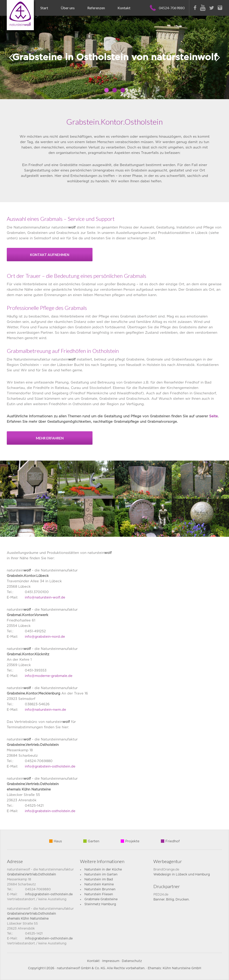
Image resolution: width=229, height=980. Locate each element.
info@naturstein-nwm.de (45, 710)
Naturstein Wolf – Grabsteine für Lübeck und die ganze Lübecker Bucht (20, 15)
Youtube (203, 8)
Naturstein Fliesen (99, 894)
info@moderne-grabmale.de (49, 676)
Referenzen (96, 8)
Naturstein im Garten (101, 875)
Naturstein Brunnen (100, 889)
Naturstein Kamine (99, 884)
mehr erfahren (50, 438)
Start (44, 8)
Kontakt (124, 8)
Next (218, 58)
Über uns (68, 8)
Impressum (111, 961)
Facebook (195, 8)
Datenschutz (132, 961)
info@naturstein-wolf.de (45, 597)
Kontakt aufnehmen (50, 255)
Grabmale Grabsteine (101, 899)
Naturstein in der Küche (103, 870)
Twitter (212, 8)
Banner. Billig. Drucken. (171, 900)
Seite (213, 416)
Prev (11, 58)
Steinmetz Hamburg (100, 904)
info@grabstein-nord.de (45, 637)
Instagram (220, 8)
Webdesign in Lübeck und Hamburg (182, 875)
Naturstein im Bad (99, 879)
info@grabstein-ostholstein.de (50, 766)
